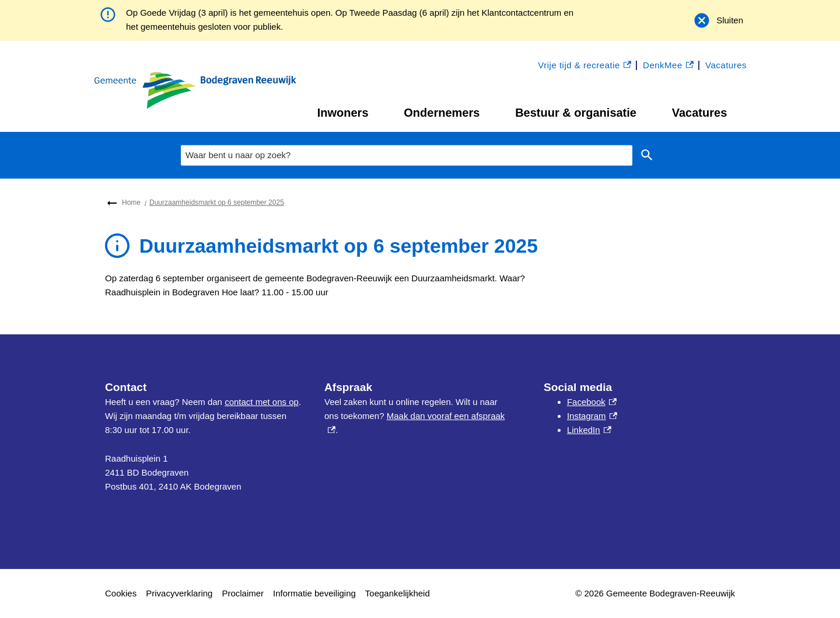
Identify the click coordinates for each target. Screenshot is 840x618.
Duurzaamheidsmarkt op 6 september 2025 (217, 202)
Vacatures (700, 113)
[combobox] (407, 155)
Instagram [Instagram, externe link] (592, 416)
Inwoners (343, 113)
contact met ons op (262, 402)
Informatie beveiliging (314, 593)
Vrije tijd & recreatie (584, 66)
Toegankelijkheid (398, 593)
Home (131, 202)
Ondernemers (442, 113)
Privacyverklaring (179, 593)
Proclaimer (243, 593)
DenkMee (668, 66)
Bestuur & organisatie (576, 113)
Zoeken (647, 156)
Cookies (121, 593)
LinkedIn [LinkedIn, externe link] (589, 430)
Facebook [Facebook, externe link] (592, 402)
